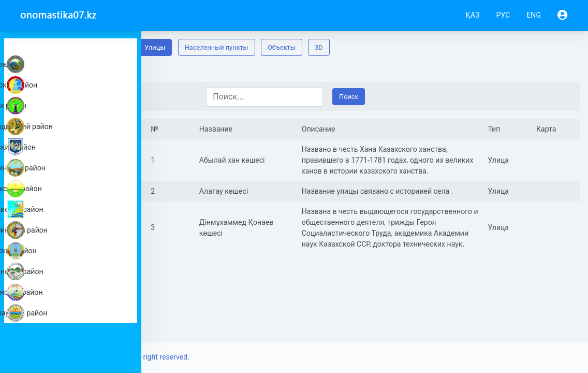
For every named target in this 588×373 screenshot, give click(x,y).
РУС (503, 15)
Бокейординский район (74, 126)
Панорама (175, 47)
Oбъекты (385, 47)
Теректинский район (74, 292)
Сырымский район (74, 251)
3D (422, 47)
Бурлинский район (74, 147)
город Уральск (74, 64)
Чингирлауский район (74, 313)
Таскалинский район (74, 271)
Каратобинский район (74, 230)
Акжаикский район (74, 85)
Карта (220, 47)
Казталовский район (74, 209)
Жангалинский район (74, 168)
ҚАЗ (472, 15)
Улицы (258, 47)
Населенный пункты (320, 47)
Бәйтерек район (74, 106)
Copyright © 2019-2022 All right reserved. (226, 357)
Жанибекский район (74, 189)
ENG (534, 15)
